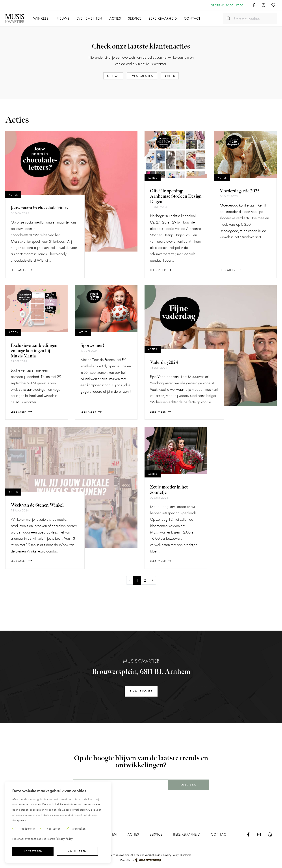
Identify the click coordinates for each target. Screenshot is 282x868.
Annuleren (77, 851)
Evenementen (89, 18)
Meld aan (188, 785)
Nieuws (62, 18)
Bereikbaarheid (163, 18)
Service (135, 18)
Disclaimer (186, 855)
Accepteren (33, 851)
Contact (192, 18)
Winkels (41, 18)
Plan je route (141, 691)
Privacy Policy (171, 855)
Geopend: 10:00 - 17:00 (227, 5)
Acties (115, 18)
